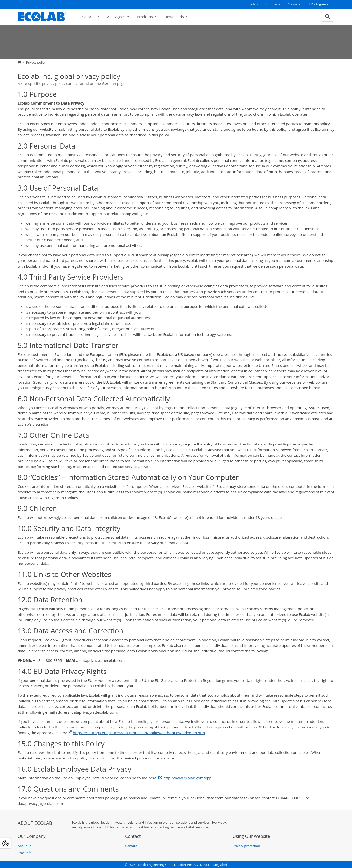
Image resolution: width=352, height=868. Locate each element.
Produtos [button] (145, 17)
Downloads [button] (174, 17)
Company (273, 4)
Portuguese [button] (318, 4)
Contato (294, 4)
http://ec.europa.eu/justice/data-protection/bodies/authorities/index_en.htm (139, 733)
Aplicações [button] (117, 17)
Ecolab (253, 4)
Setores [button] (89, 17)
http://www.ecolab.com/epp (187, 778)
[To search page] (328, 17)
